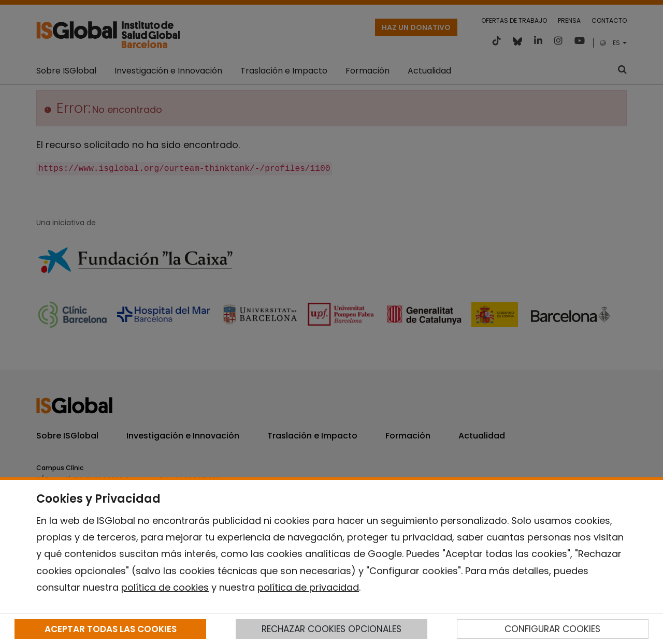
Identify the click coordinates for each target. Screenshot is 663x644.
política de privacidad (308, 587)
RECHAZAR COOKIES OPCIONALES (331, 629)
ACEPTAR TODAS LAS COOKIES (111, 629)
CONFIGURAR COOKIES (552, 629)
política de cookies (165, 587)
